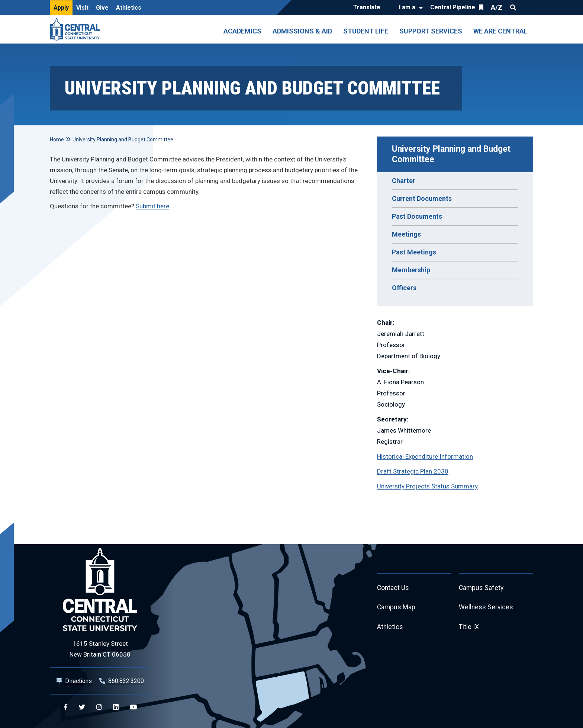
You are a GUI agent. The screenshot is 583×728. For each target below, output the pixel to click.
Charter (404, 181)
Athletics (129, 8)
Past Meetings (414, 252)
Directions (78, 681)
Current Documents (422, 198)
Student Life (366, 31)
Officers (404, 288)
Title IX (469, 628)
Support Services (431, 31)
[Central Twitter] (82, 707)
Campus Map (397, 608)
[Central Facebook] (66, 707)
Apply (61, 8)
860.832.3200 (126, 681)
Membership (411, 270)
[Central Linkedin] (116, 707)
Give (102, 8)
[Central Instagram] (99, 707)
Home (57, 139)
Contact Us (393, 588)
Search (513, 7)
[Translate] (369, 8)
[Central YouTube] (133, 707)
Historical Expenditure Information (425, 456)
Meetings (406, 234)
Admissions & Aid (302, 31)
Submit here (152, 206)
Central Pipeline (453, 7)
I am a (407, 7)
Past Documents (417, 216)
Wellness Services (486, 608)
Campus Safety (482, 588)
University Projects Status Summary (427, 486)
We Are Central (500, 31)
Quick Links (526, 7)
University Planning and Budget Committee (452, 154)
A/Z (497, 7)
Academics (242, 31)
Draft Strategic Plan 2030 (413, 471)
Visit (82, 8)
